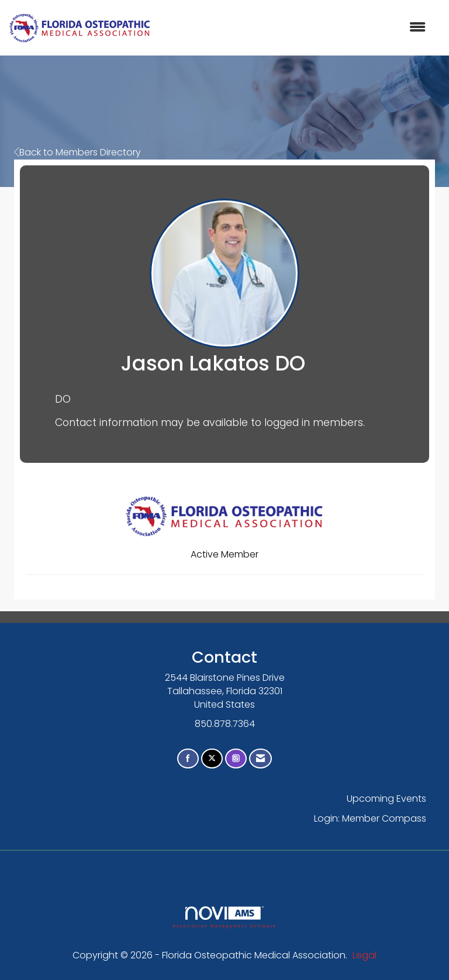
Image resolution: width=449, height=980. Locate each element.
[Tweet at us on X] (212, 759)
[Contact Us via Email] (260, 759)
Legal (365, 955)
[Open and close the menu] (294, 28)
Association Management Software (224, 917)
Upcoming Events (386, 799)
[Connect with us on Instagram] (236, 759)
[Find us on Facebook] (188, 759)
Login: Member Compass (370, 818)
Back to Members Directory (77, 152)
